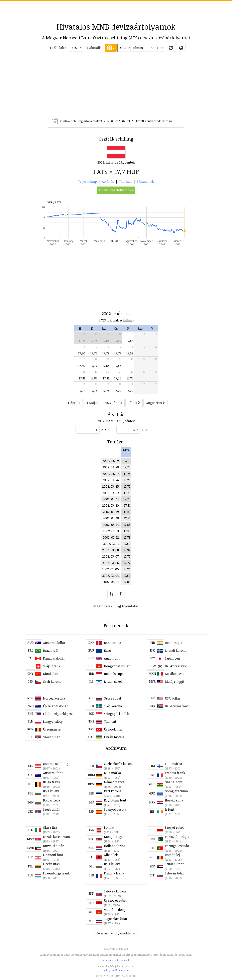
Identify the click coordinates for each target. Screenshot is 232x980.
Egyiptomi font (115, 800)
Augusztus (155, 403)
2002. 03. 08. (111, 550)
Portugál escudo (177, 846)
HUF (145, 430)
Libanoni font (53, 855)
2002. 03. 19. (111, 512)
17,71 (82, 341)
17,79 (94, 366)
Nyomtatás (128, 606)
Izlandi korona (176, 651)
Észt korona (113, 791)
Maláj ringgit (175, 682)
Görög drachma (176, 791)
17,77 (118, 353)
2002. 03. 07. (111, 556)
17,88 (130, 341)
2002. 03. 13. (111, 531)
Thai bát (110, 722)
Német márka (114, 782)
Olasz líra (50, 827)
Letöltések (103, 606)
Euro (107, 651)
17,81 (82, 378)
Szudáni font (174, 864)
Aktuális (94, 48)
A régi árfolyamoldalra (116, 933)
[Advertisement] (116, 10)
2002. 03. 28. (111, 467)
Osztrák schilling (56, 764)
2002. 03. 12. (111, 537)
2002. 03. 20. (111, 505)
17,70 (118, 391)
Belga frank (52, 782)
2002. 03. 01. (111, 582)
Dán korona (113, 643)
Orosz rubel (112, 698)
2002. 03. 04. (111, 576)
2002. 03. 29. (111, 461)
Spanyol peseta (115, 809)
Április (74, 403)
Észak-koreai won (56, 837)
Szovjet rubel (174, 827)
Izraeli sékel (113, 682)
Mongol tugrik (115, 837)
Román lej (172, 855)
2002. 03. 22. (111, 493)
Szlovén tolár (175, 873)
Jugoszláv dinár (116, 919)
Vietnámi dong (115, 910)
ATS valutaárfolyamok (116, 190)
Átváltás (108, 182)
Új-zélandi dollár (55, 706)
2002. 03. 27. (111, 474)
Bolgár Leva (52, 800)
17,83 (106, 341)
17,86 (118, 366)
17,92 (130, 353)
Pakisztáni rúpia (177, 837)
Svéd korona (113, 706)
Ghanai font (174, 782)
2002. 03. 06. (111, 563)
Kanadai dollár (54, 658)
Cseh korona (52, 682)
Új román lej (52, 729)
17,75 (118, 378)
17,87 (118, 341)
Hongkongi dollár (117, 666)
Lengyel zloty (53, 722)
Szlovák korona (115, 891)
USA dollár (173, 698)
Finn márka (173, 764)
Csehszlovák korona (119, 764)
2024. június (113, 403)
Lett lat (109, 827)
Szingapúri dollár (117, 714)
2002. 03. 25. (111, 486)
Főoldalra (58, 48)
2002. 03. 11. (111, 544)
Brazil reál (51, 651)
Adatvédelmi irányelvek (116, 960)
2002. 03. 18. (111, 518)
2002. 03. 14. (111, 525)
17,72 (106, 353)
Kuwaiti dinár (53, 846)
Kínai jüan (51, 674)
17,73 (94, 341)
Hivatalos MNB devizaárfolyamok (116, 27)
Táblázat (125, 182)
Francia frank (175, 773)
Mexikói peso (175, 674)
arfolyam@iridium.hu (116, 970)
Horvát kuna (174, 800)
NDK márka (112, 773)
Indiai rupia (174, 643)
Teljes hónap (87, 182)
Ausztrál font (53, 773)
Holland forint (114, 846)
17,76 (94, 353)
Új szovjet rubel (115, 900)
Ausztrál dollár (54, 643)
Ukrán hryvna (114, 737)
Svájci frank (52, 666)
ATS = (105, 430)
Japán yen (172, 658)
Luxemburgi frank (56, 873)
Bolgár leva (51, 791)
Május (92, 403)
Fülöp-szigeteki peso (58, 714)
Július (134, 403)
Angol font (112, 658)
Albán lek (111, 855)
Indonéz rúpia (114, 674)
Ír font (170, 809)
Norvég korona (54, 698)
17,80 (82, 353)
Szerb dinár (51, 737)
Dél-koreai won (176, 666)
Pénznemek (145, 182)
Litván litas (51, 864)
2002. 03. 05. (111, 569)
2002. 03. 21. (111, 499)
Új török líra (113, 729)
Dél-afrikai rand (177, 706)
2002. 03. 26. (111, 480)
